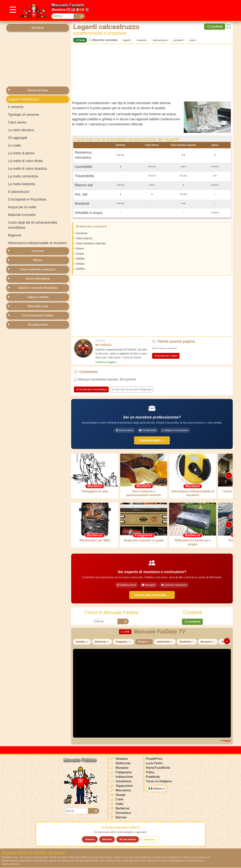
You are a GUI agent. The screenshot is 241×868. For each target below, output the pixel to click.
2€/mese (107, 840)
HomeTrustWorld (158, 768)
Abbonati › (150, 840)
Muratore (58, 10)
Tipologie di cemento (23, 115)
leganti (127, 40)
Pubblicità (153, 777)
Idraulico (82, 642)
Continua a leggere (106, 362)
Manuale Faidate (68, 5)
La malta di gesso (21, 153)
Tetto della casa (38, 306)
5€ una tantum (128, 840)
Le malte (14, 145)
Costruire (38, 251)
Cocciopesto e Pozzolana (27, 199)
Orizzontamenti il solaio (38, 315)
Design (118, 795)
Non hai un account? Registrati (132, 389)
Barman (119, 818)
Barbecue (120, 809)
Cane (117, 800)
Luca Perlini (154, 764)
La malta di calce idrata (25, 161)
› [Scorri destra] (229, 476)
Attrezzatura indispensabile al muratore (37, 243)
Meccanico (208, 642)
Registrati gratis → (152, 440)
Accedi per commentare (91, 389)
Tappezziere (122, 786)
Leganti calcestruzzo (23, 99)
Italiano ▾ (157, 789)
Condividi (215, 27)
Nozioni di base (38, 90)
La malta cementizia (23, 176)
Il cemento (16, 107)
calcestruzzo (160, 40)
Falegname (124, 642)
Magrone (15, 235)
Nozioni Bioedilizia (38, 279)
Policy (150, 773)
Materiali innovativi (22, 215)
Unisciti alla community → (152, 595)
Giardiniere (187, 642)
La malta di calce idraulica (27, 169)
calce (192, 40)
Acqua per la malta (22, 207)
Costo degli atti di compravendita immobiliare (32, 225)
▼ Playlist (225, 741)
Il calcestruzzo (19, 192)
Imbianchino (165, 642)
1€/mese (90, 840)
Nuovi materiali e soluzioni (38, 269)
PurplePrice (154, 759)
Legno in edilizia (38, 297)
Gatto (117, 804)
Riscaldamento (38, 325)
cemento (142, 40)
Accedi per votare (166, 356)
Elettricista (102, 642)
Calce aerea (17, 122)
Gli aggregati (18, 138)
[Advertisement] (166, 11)
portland (178, 40)
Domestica (120, 813)
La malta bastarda (21, 184)
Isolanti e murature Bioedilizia (38, 288)
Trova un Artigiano (159, 782)
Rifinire (38, 260)
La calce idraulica (21, 130)
